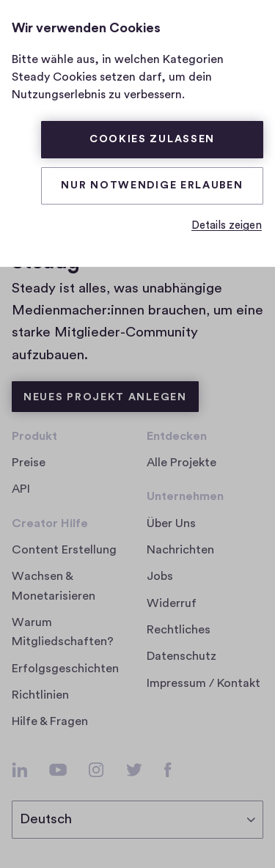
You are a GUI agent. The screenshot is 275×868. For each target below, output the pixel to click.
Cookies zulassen (152, 139)
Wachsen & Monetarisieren (54, 586)
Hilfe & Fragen (50, 721)
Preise (29, 463)
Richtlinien (40, 695)
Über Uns (171, 523)
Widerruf (172, 603)
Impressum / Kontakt (203, 683)
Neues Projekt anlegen (105, 397)
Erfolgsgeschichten (65, 669)
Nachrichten (180, 550)
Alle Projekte (181, 463)
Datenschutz (181, 656)
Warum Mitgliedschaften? (63, 632)
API (21, 489)
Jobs (165, 576)
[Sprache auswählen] (137, 820)
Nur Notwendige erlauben (152, 185)
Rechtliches (179, 630)
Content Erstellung (64, 550)
